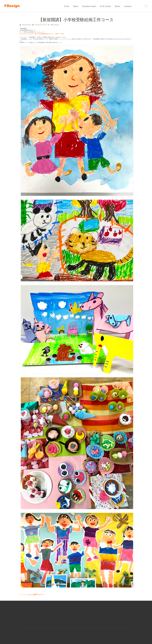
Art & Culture (106, 6)
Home (67, 6)
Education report (89, 6)
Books (117, 6)
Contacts (128, 6)
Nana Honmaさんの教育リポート (32, 595)
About (76, 6)
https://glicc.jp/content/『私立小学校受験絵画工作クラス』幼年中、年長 (41, 34)
